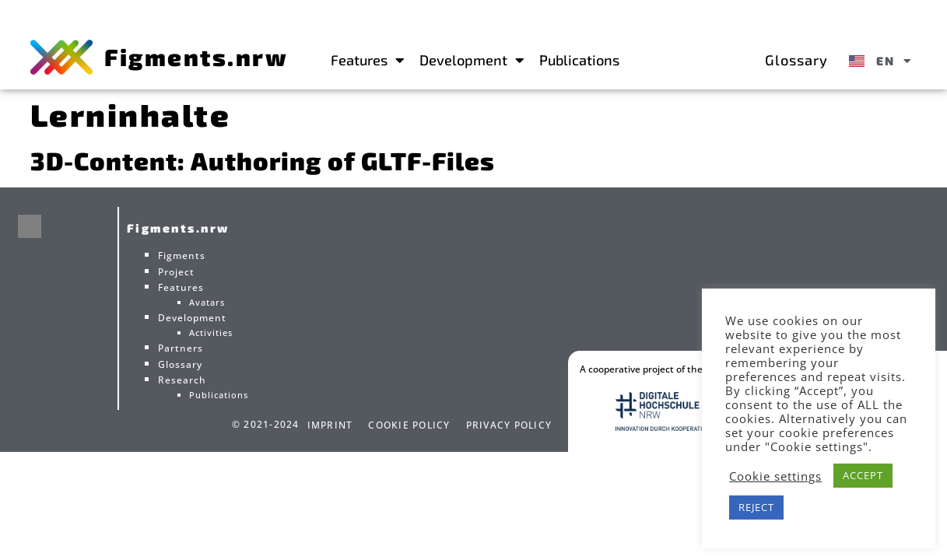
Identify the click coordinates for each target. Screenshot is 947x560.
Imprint (330, 425)
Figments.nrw (196, 57)
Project (176, 272)
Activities (211, 332)
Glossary (796, 60)
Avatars (207, 302)
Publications (579, 60)
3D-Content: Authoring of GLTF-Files (263, 160)
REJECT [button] (756, 507)
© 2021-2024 (266, 424)
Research (182, 380)
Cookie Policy (409, 425)
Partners (181, 348)
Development (472, 60)
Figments (182, 255)
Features (367, 60)
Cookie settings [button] (775, 476)
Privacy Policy (509, 425)
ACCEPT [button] (863, 475)
